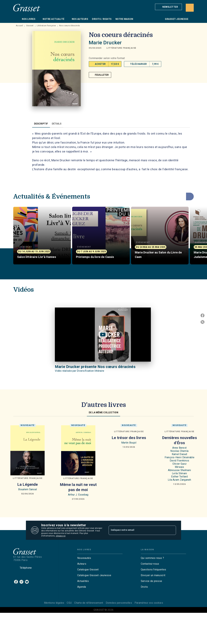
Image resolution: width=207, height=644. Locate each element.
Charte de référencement (89, 603)
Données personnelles (119, 603)
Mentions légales (54, 603)
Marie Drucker (105, 43)
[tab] (17, 19)
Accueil (19, 26)
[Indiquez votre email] (138, 530)
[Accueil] (27, 8)
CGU (69, 603)
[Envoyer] (172, 530)
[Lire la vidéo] (103, 335)
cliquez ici (61, 536)
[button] (168, 7)
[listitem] (16, 582)
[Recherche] (190, 8)
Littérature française (46, 26)
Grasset (30, 26)
